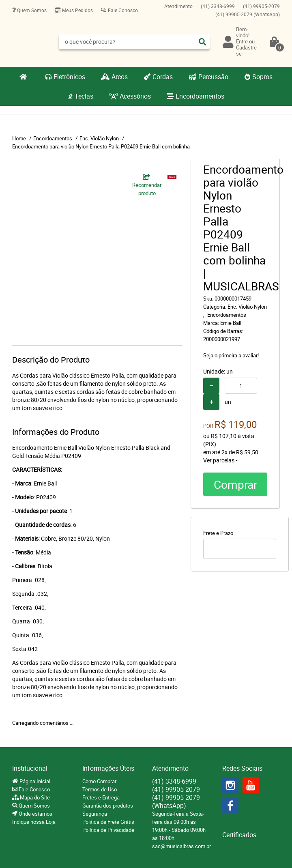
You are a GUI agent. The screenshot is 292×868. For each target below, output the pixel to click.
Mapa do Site (34, 797)
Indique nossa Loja (34, 822)
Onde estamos (35, 814)
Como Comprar (99, 781)
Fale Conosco (122, 10)
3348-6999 (218, 6)
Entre (242, 41)
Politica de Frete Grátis (108, 822)
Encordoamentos (200, 96)
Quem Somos (31, 10)
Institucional (30, 768)
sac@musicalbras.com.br (181, 846)
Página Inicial (34, 781)
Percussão (213, 77)
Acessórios (135, 96)
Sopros (262, 77)
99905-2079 (261, 6)
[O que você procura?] (202, 42)
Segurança (95, 814)
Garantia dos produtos (108, 806)
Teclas (84, 96)
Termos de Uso (100, 789)
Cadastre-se (247, 50)
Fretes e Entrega (101, 797)
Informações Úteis (108, 768)
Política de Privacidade (108, 830)
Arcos (120, 77)
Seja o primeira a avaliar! (231, 355)
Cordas (163, 77)
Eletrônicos (69, 77)
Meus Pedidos (77, 10)
